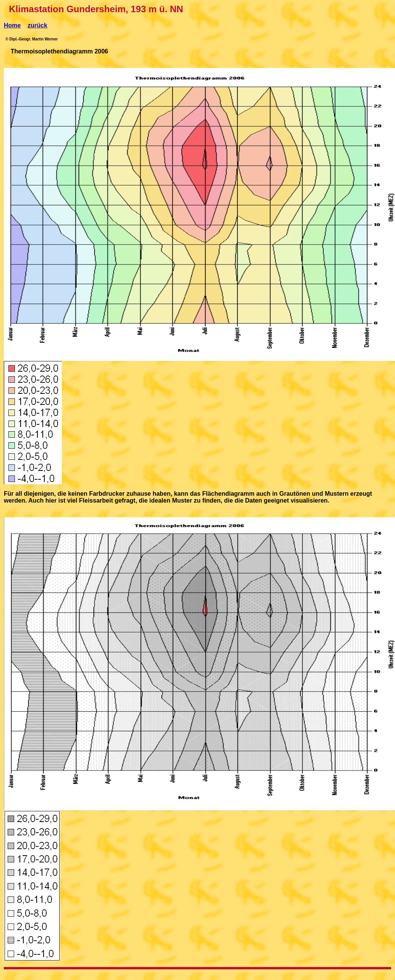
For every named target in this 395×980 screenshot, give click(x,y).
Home (12, 25)
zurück (37, 25)
